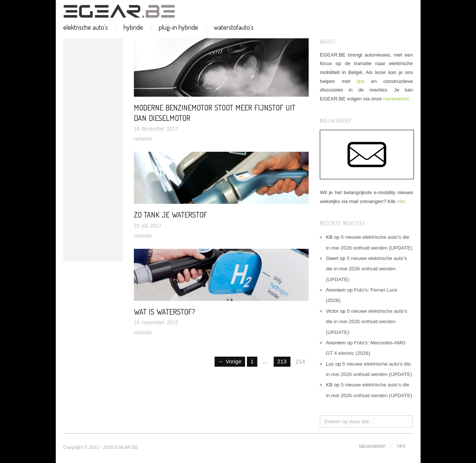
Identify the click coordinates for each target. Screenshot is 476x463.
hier (401, 201)
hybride (133, 27)
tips (361, 81)
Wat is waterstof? (165, 312)
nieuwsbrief (396, 99)
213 (282, 361)
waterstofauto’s (234, 27)
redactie (143, 139)
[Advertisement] (93, 150)
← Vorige (230, 361)
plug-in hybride (178, 27)
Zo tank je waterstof (171, 215)
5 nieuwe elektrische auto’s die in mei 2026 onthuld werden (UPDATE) (366, 269)
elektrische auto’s (86, 27)
